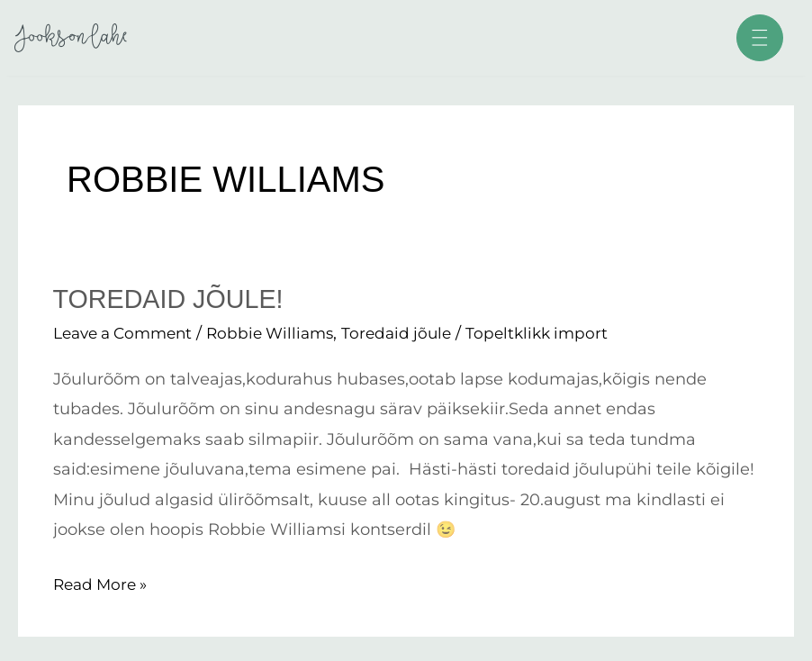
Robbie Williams (284, 333)
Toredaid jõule (416, 333)
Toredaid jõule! (174, 299)
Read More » (104, 581)
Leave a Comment (128, 333)
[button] (757, 41)
